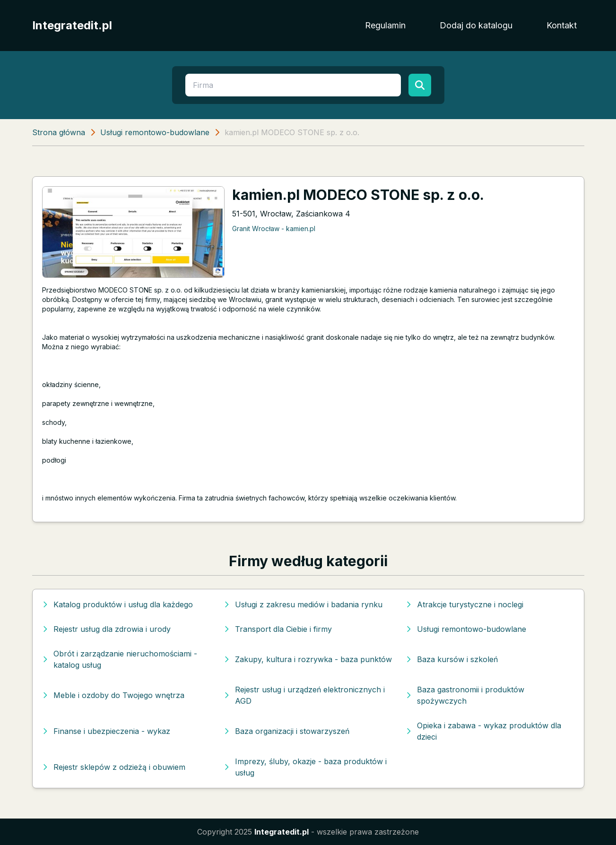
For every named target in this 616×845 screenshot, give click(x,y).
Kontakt (562, 25)
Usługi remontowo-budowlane (155, 132)
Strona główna (59, 132)
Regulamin (385, 25)
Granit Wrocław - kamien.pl (274, 228)
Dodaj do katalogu (476, 25)
